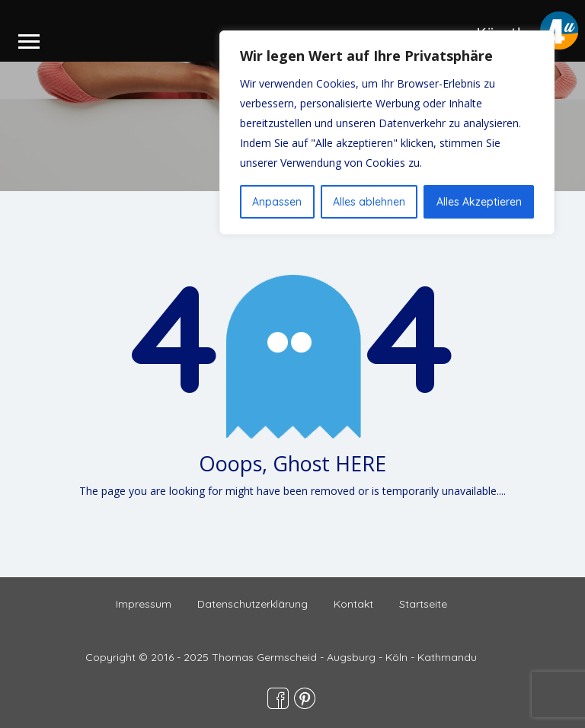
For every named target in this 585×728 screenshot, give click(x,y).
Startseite (423, 604)
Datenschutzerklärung (253, 604)
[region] (387, 133)
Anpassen (277, 202)
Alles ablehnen (369, 202)
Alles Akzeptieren (479, 202)
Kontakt (353, 604)
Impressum (144, 604)
